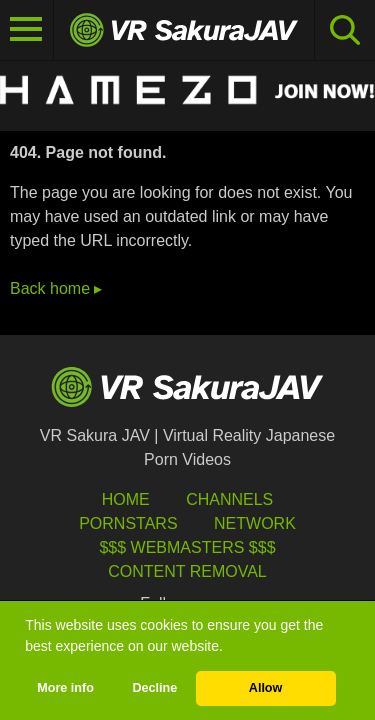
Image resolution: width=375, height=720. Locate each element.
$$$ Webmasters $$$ (187, 547)
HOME (126, 499)
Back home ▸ (56, 288)
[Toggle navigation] (27, 30)
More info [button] (65, 688)
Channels (229, 499)
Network (255, 523)
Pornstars (128, 523)
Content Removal (187, 571)
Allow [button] (266, 688)
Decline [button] (154, 688)
